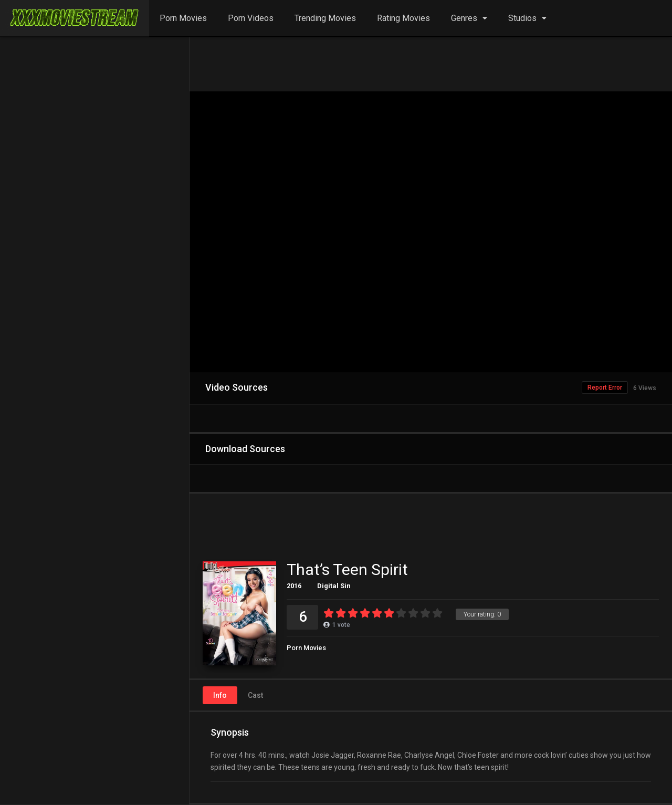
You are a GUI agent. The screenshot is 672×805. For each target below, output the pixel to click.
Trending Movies (325, 18)
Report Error (605, 388)
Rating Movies (403, 18)
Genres (464, 18)
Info (220, 695)
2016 (294, 586)
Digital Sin (334, 586)
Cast (255, 695)
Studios (522, 18)
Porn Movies (183, 18)
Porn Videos (251, 18)
